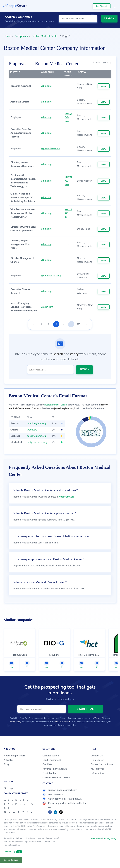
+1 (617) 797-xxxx (68, 181)
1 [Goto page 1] (41, 324)
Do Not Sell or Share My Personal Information (102, 773)
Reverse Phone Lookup (55, 773)
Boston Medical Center (45, 36)
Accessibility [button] (13, 856)
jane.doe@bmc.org (36, 424)
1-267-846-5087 (54, 799)
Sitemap (8, 792)
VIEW (104, 86)
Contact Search (51, 760)
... (71, 324)
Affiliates (9, 764)
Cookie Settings (11, 864)
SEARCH (109, 21)
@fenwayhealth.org (51, 276)
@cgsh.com (47, 307)
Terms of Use (100, 722)
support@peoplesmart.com (60, 794)
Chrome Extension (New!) (56, 782)
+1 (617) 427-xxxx (68, 213)
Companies (21, 36)
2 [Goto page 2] (49, 324)
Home (7, 36)
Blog (6, 769)
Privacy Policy (15, 726)
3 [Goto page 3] (56, 324)
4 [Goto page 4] (64, 324)
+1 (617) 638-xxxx (68, 117)
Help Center (97, 764)
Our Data (47, 769)
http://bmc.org (67, 501)
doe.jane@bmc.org (36, 436)
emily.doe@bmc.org (37, 442)
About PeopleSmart (14, 760)
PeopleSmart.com (62, 726)
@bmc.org (46, 86)
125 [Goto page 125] (79, 324)
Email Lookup (50, 777)
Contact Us (97, 760)
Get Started (102, 6)
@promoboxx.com (51, 149)
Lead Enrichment (52, 764)
